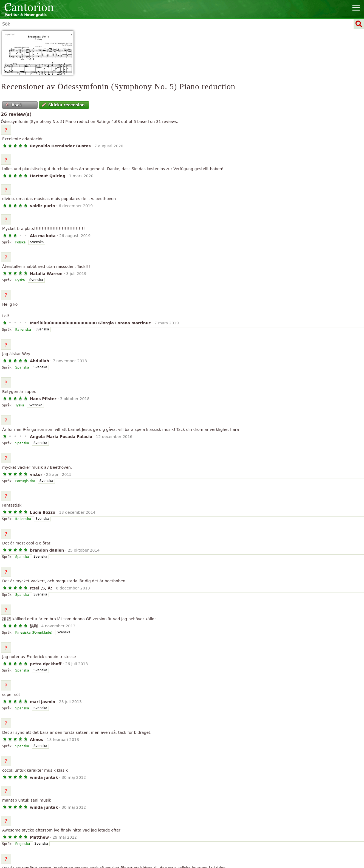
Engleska (23, 844)
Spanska (22, 367)
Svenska (37, 242)
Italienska (23, 330)
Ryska (20, 280)
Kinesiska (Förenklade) (34, 633)
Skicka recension (63, 105)
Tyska (20, 405)
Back (14, 105)
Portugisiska (25, 481)
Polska (21, 242)
